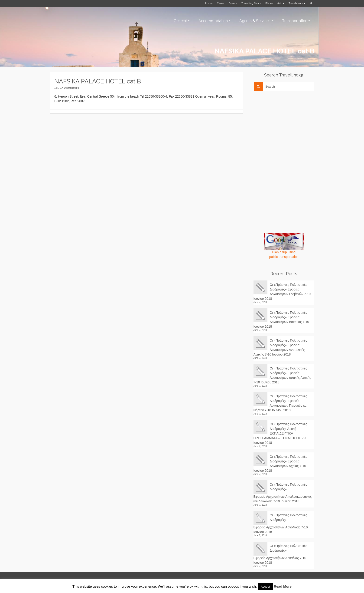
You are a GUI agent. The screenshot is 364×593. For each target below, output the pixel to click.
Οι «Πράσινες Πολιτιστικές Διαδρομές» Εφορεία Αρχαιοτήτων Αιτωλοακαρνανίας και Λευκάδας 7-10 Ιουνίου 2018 (283, 493)
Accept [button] (265, 587)
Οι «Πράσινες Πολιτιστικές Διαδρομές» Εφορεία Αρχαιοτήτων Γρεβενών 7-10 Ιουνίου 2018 (282, 292)
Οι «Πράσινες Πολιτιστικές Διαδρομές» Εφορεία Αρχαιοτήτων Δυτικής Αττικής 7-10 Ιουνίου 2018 (282, 375)
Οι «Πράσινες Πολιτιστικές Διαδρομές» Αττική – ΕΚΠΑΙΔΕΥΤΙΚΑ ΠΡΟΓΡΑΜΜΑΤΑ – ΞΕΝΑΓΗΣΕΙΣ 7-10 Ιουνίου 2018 (281, 433)
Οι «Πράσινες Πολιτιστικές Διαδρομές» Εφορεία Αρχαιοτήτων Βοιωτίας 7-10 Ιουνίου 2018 (281, 320)
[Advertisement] (288, 127)
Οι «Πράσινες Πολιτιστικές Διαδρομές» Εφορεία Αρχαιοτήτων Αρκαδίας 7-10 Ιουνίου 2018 (280, 554)
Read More (283, 586)
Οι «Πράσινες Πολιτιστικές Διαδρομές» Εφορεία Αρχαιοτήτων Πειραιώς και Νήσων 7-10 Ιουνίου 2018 (280, 403)
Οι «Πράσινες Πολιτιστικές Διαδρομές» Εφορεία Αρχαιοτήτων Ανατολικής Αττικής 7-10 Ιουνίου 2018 (280, 347)
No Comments (69, 88)
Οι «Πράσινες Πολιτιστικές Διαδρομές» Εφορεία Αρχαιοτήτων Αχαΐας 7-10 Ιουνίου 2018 (280, 464)
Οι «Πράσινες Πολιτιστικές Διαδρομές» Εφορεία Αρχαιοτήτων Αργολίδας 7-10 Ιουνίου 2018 (281, 524)
